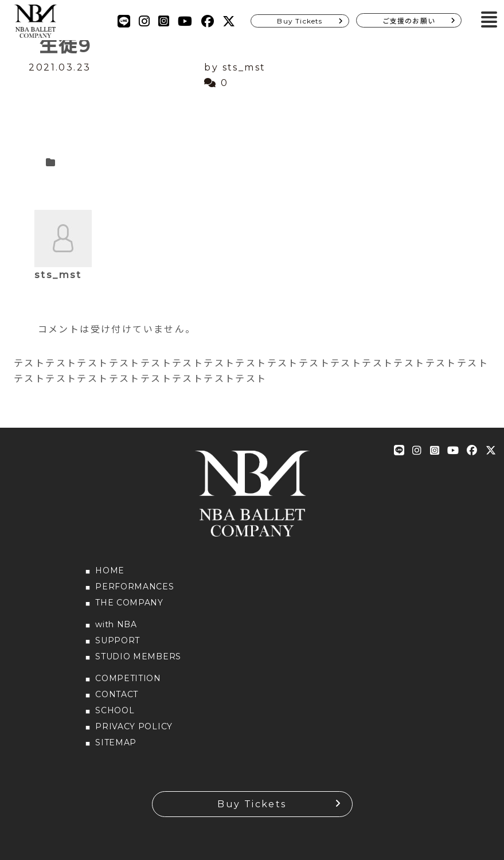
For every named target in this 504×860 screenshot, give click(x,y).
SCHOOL (115, 710)
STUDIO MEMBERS (138, 656)
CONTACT (117, 694)
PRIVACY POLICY (134, 726)
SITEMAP (116, 742)
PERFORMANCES (134, 587)
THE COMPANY (129, 603)
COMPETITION (128, 678)
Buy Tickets (300, 21)
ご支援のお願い (409, 21)
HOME (110, 570)
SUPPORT (118, 640)
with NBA (116, 624)
